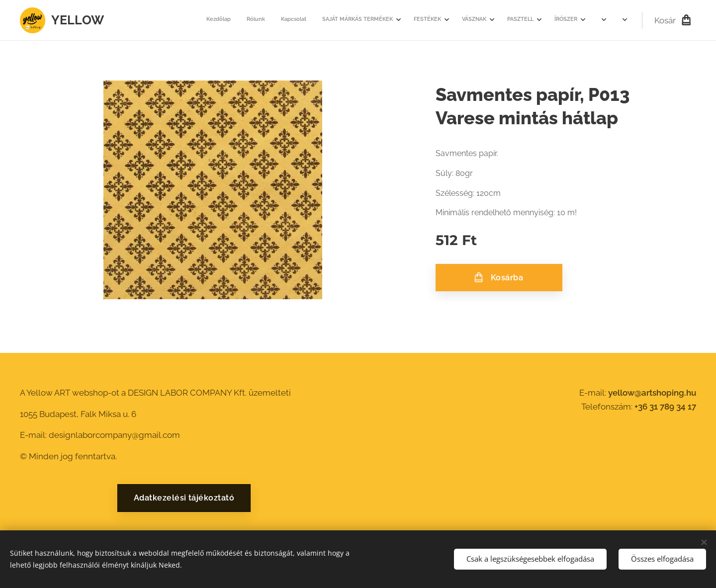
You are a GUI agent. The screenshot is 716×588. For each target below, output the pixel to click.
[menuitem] (343, 20)
